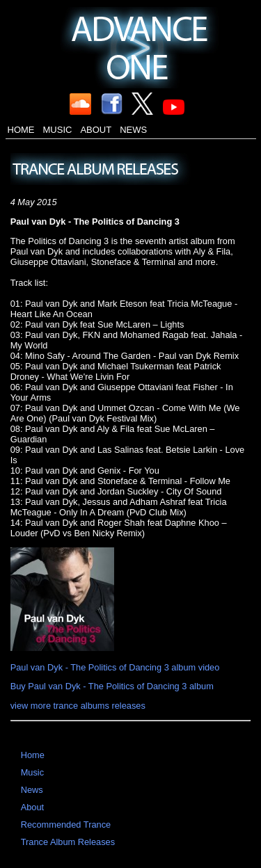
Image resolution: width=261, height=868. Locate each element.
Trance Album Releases (68, 842)
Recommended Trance (66, 825)
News (133, 130)
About (96, 130)
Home (21, 130)
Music (58, 130)
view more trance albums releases (78, 706)
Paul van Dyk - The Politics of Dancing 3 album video (115, 667)
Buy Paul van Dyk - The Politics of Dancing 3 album (112, 686)
